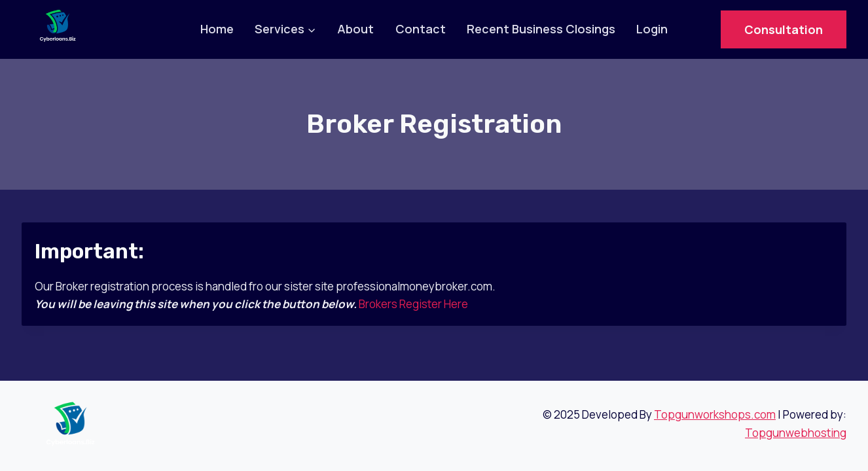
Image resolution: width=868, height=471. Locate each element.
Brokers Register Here (413, 304)
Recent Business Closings (541, 29)
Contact (421, 29)
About (355, 29)
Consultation (784, 29)
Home (217, 29)
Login (652, 29)
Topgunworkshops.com (715, 414)
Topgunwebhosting (796, 433)
